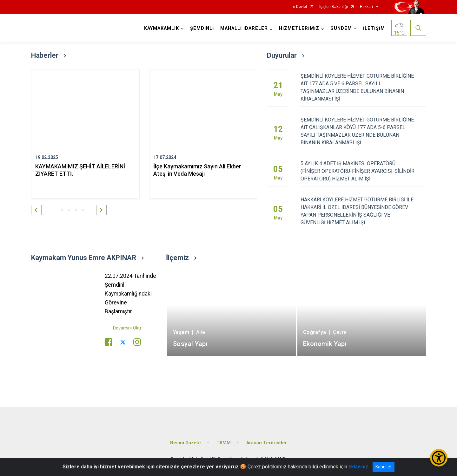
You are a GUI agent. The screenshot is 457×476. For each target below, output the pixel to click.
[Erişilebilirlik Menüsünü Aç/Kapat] (439, 458)
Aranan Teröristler (267, 443)
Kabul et (384, 467)
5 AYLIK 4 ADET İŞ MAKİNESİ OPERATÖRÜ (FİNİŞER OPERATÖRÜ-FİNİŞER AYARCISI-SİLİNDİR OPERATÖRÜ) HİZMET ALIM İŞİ (363, 171)
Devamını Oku (127, 328)
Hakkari (366, 7)
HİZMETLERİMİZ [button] (299, 28)
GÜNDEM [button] (341, 28)
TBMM (224, 443)
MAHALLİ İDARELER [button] (244, 28)
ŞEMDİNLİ (202, 28)
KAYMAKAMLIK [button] (162, 28)
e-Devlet (300, 7)
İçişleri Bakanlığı (334, 7)
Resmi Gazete (185, 443)
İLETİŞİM (374, 28)
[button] (36, 210)
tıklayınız (358, 467)
